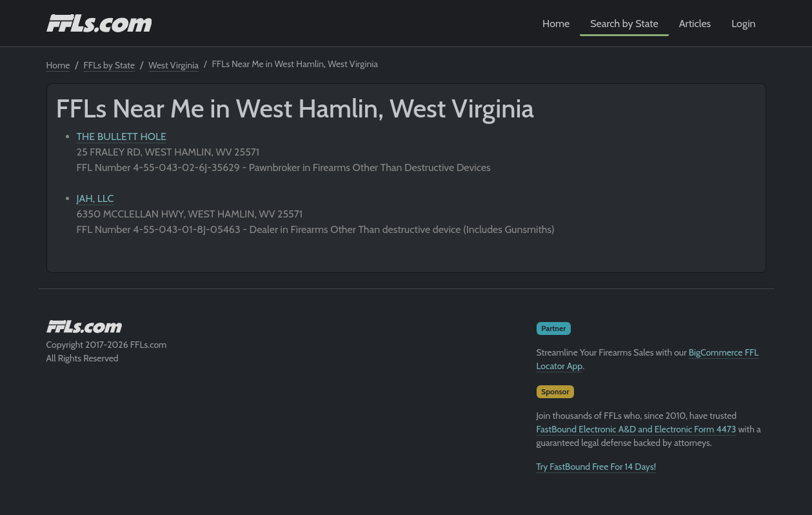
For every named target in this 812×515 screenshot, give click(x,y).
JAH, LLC (95, 198)
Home (556, 24)
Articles (695, 24)
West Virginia (173, 65)
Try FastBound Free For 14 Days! (597, 467)
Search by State (624, 24)
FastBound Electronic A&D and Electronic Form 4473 (637, 429)
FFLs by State (110, 65)
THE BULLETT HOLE (122, 136)
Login (743, 24)
